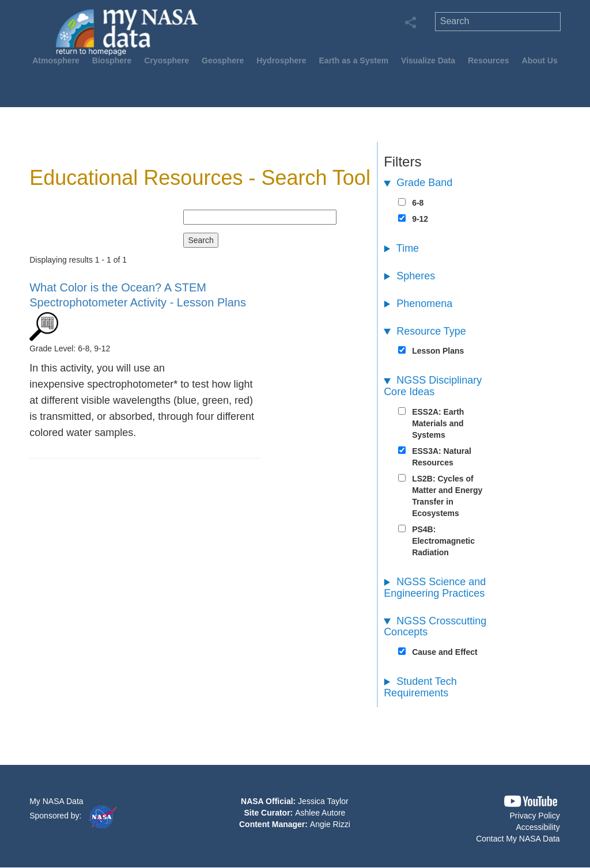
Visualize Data (428, 60)
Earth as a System (354, 60)
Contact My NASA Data (518, 839)
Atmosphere (56, 60)
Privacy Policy (535, 816)
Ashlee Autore (320, 813)
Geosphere (223, 60)
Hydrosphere (281, 60)
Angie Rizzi (330, 824)
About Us (540, 60)
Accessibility (538, 827)
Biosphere (112, 60)
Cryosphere (167, 60)
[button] (531, 801)
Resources (489, 60)
